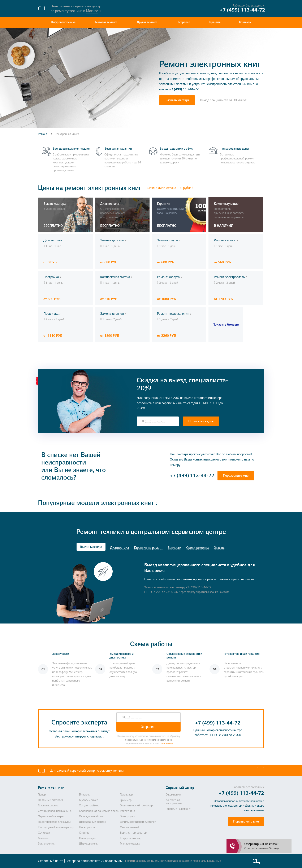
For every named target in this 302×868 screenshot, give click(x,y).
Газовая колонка (48, 806)
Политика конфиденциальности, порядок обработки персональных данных (173, 861)
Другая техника (147, 22)
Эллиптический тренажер (136, 806)
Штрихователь (88, 844)
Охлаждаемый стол (92, 816)
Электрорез (127, 816)
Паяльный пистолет (51, 800)
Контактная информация (174, 802)
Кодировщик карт (131, 838)
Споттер (84, 833)
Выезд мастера (91, 547)
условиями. (167, 744)
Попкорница (87, 827)
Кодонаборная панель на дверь (99, 811)
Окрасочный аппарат (51, 816)
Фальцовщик (87, 838)
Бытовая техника (106, 22)
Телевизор (126, 795)
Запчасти (174, 548)
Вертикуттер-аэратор (133, 833)
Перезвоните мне (236, 476)
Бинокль (84, 795)
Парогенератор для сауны (54, 822)
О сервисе (183, 22)
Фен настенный (130, 827)
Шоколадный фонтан (92, 822)
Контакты (245, 22)
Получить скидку (201, 421)
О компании (173, 795)
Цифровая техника (63, 22)
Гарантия (215, 22)
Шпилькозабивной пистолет (138, 822)
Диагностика (120, 548)
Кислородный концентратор (56, 827)
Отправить (148, 727)
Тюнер (42, 795)
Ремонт (43, 134)
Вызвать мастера (177, 100)
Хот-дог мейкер (89, 806)
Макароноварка (130, 844)
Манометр (45, 838)
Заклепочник (46, 844)
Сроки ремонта (197, 548)
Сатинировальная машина (55, 811)
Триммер (126, 800)
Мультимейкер (89, 800)
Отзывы (219, 548)
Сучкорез (44, 833)
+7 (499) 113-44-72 (184, 89)
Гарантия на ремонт (148, 548)
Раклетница (128, 811)
